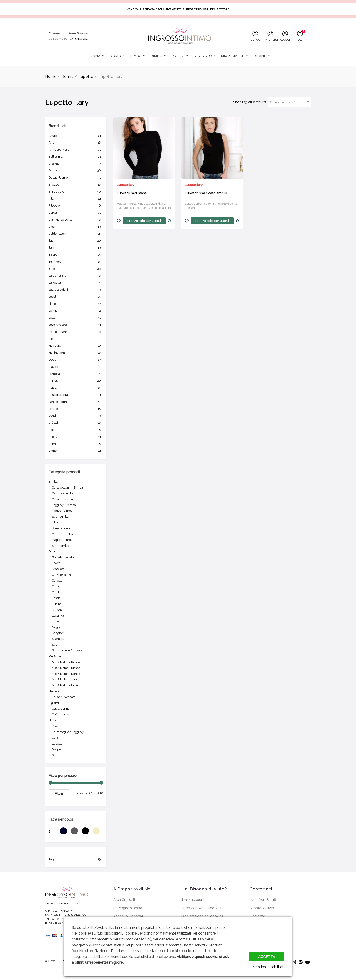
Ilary (76, 248)
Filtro (59, 794)
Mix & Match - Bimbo (66, 668)
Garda (76, 213)
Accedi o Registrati (129, 916)
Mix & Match (233, 56)
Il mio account (193, 900)
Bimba (136, 56)
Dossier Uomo (76, 178)
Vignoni (76, 451)
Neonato (203, 56)
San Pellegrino (76, 402)
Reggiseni (59, 633)
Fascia (56, 598)
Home (51, 77)
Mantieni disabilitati (268, 967)
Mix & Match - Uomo (66, 685)
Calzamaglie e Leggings (68, 732)
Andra (76, 136)
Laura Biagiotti (76, 290)
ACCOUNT (286, 40)
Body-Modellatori (64, 557)
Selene (76, 409)
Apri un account (80, 39)
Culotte (57, 592)
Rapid (76, 388)
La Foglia (76, 283)
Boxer (56, 563)
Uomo (115, 56)
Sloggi (76, 430)
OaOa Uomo (60, 714)
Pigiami (178, 56)
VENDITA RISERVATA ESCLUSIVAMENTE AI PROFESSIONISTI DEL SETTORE (178, 9)
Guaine (57, 604)
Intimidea (76, 262)
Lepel (76, 297)
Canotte (57, 581)
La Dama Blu (76, 276)
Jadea (76, 269)
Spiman (76, 444)
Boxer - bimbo (62, 528)
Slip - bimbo (60, 546)
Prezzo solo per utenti (144, 221)
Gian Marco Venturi (76, 220)
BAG (300, 40)
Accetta (267, 957)
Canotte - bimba (63, 493)
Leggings (58, 616)
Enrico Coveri (76, 192)
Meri (76, 339)
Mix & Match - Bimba (66, 662)
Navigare (76, 346)
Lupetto (86, 77)
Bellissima (76, 157)
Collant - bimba (62, 499)
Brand (260, 56)
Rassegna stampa (128, 908)
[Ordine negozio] (290, 102)
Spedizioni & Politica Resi (201, 908)
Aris (76, 143)
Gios (76, 227)
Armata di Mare (76, 150)
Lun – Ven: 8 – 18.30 (265, 900)
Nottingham (76, 353)
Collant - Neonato (64, 697)
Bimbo (157, 56)
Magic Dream (76, 332)
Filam (76, 199)
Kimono (57, 610)
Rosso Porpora (76, 395)
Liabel (76, 304)
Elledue (76, 185)
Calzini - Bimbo (62, 534)
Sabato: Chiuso (262, 908)
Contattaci (258, 916)
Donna (94, 56)
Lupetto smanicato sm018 (206, 193)
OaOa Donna (61, 709)
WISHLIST (271, 40)
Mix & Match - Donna (66, 674)
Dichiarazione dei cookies (202, 916)
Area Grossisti (124, 900)
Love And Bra (76, 325)
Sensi (76, 416)
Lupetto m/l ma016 (133, 193)
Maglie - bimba (62, 511)
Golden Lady (76, 234)
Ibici (76, 241)
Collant (57, 586)
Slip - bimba (60, 517)
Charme (76, 164)
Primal (76, 381)
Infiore (76, 255)
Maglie (57, 627)
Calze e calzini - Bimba (67, 487)
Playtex (76, 367)
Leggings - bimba (64, 505)
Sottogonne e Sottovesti (68, 650)
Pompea (76, 374)
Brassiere (58, 569)
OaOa (76, 360)
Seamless (59, 639)
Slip (55, 645)
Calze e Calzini (62, 575)
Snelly (76, 437)
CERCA (255, 40)
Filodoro (76, 206)
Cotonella (76, 171)
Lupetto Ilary (126, 185)
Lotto (76, 318)
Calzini (57, 738)
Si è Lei (76, 423)
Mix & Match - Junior (66, 679)
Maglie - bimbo (62, 540)
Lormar (76, 311)
